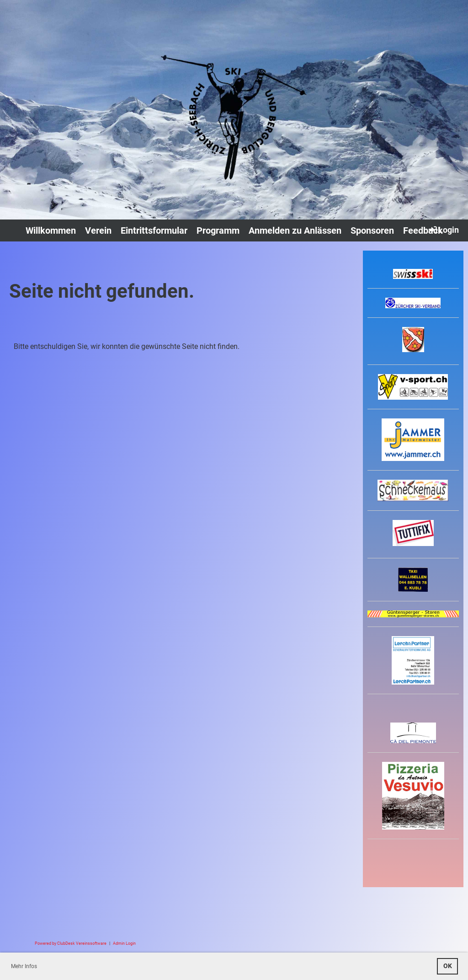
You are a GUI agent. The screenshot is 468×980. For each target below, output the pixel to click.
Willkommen (51, 230)
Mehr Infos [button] (24, 966)
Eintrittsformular (154, 230)
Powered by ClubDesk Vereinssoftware (71, 943)
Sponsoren (372, 230)
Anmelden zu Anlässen (295, 230)
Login (443, 230)
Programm (218, 230)
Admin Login (124, 943)
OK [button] (448, 966)
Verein (98, 230)
